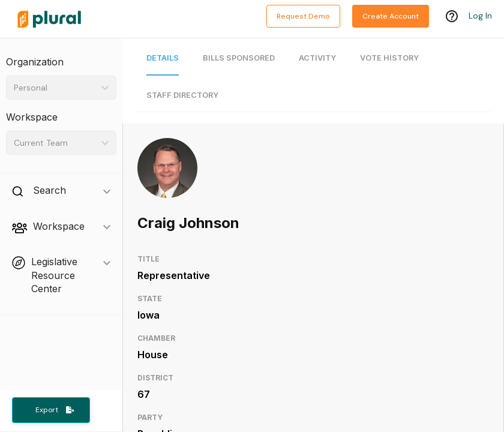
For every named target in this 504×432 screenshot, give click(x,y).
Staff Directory (182, 95)
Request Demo (303, 16)
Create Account (391, 16)
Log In (480, 16)
